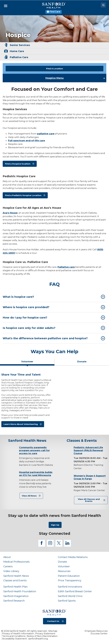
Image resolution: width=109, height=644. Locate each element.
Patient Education (69, 576)
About (7, 557)
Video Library (11, 571)
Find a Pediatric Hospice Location (23, 195)
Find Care (54, 12)
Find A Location (54, 69)
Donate (62, 562)
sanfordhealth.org (38, 639)
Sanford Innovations (70, 587)
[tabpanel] (54, 401)
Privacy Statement (45, 634)
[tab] (54, 297)
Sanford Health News (16, 576)
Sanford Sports (67, 601)
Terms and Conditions (14, 636)
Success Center (99, 634)
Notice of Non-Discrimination (42, 636)
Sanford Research (14, 601)
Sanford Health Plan (16, 587)
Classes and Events (15, 580)
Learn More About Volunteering (21, 424)
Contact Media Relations (73, 557)
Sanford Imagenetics (16, 596)
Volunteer (64, 566)
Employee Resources (96, 631)
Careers (8, 566)
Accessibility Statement (15, 639)
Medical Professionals (16, 562)
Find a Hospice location (18, 164)
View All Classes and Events (89, 500)
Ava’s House (10, 213)
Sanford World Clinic (70, 596)
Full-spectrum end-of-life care (26, 141)
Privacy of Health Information (18, 634)
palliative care (46, 134)
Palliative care (66, 267)
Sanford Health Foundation (20, 591)
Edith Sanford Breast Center (75, 591)
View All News (29, 496)
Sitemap (53, 631)
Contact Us (53, 621)
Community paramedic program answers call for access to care (34, 450)
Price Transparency (70, 580)
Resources (64, 571)
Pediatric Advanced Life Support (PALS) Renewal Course (88, 450)
